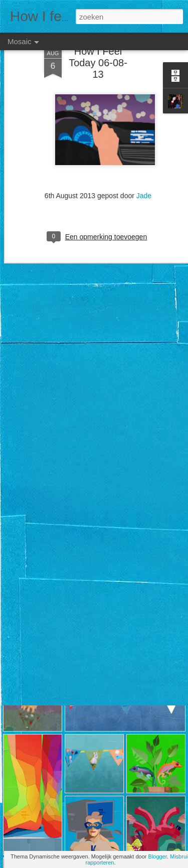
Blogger (158, 856)
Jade (144, 169)
